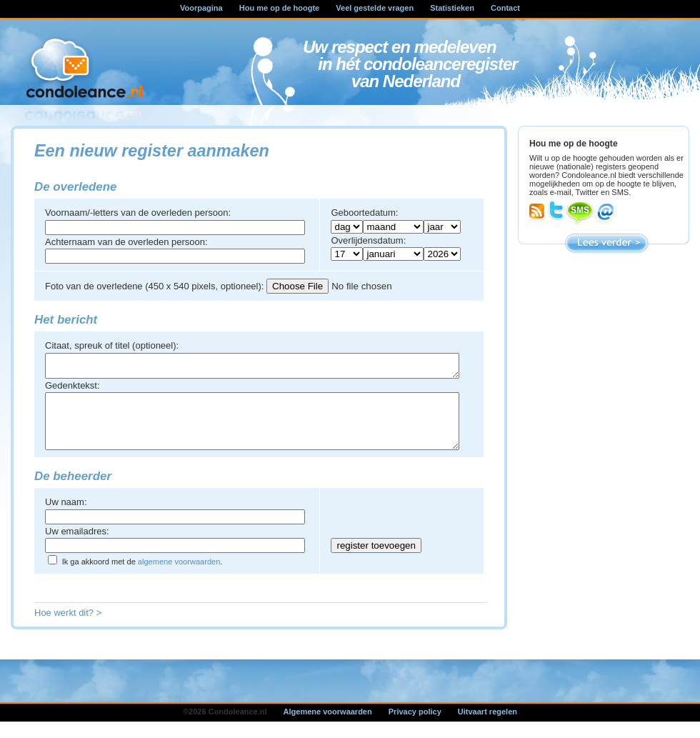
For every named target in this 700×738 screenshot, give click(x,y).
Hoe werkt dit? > (68, 628)
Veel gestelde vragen (375, 8)
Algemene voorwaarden (328, 727)
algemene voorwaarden (179, 577)
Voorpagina (201, 8)
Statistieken (452, 8)
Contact (505, 8)
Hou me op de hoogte (279, 8)
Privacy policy (415, 727)
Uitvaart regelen (487, 727)
